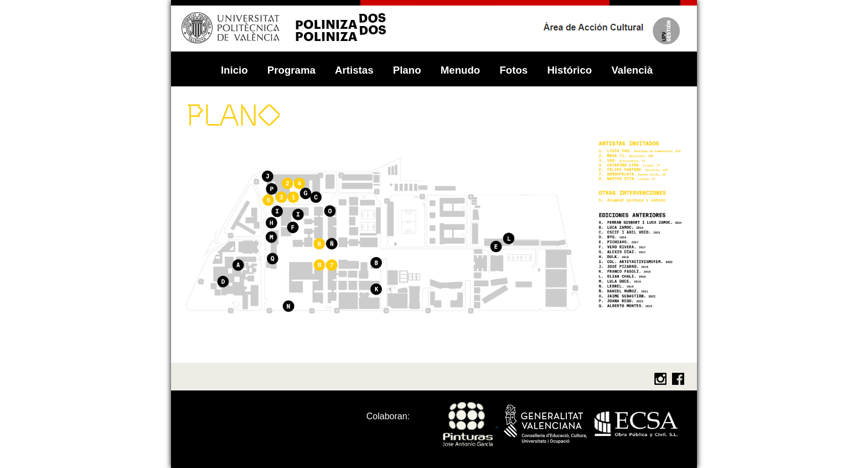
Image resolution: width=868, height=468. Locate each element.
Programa (293, 70)
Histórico (571, 70)
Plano (409, 70)
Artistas (356, 70)
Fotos (515, 70)
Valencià (632, 70)
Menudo (462, 70)
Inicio (236, 70)
